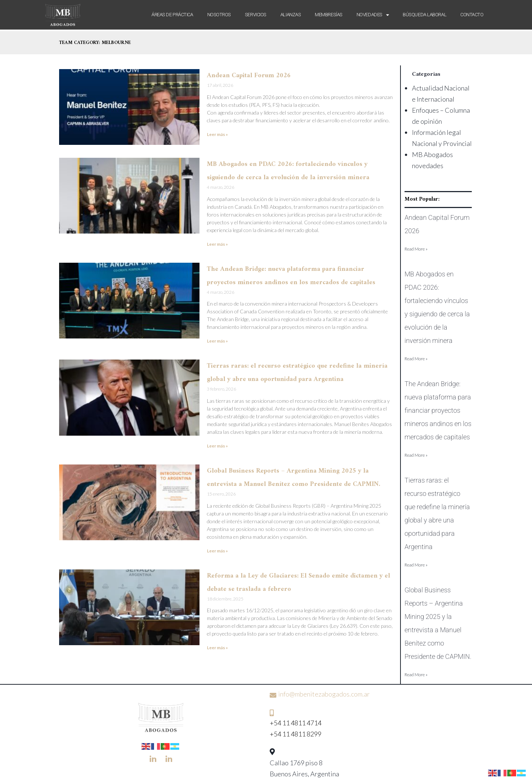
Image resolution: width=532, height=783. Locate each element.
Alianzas (291, 15)
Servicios (256, 15)
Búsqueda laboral (424, 15)
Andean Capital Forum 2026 (249, 76)
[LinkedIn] (153, 759)
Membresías (329, 15)
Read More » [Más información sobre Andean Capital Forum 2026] (416, 249)
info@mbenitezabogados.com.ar (324, 694)
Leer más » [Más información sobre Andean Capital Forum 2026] (217, 134)
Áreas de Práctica (172, 15)
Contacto (472, 15)
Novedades (373, 15)
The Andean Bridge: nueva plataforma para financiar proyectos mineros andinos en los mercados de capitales (438, 410)
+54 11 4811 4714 (296, 723)
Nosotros (219, 15)
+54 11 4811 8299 (296, 734)
